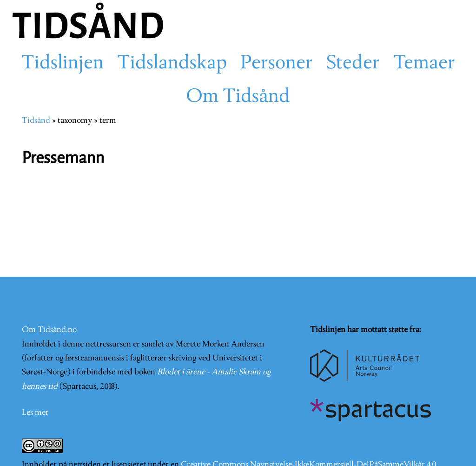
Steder (353, 64)
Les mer (35, 413)
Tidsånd (36, 121)
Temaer (424, 64)
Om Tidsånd (238, 97)
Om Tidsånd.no (49, 330)
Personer (277, 64)
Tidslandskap (172, 64)
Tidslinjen (63, 64)
